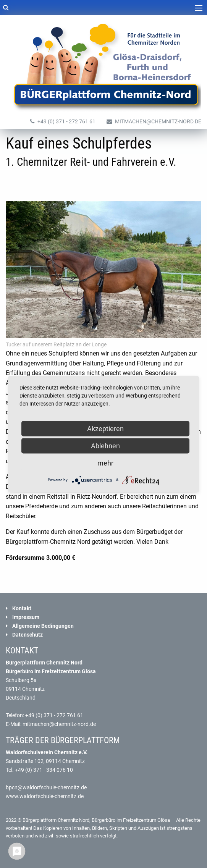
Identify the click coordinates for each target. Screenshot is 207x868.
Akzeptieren (105, 428)
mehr (105, 463)
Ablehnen (105, 445)
